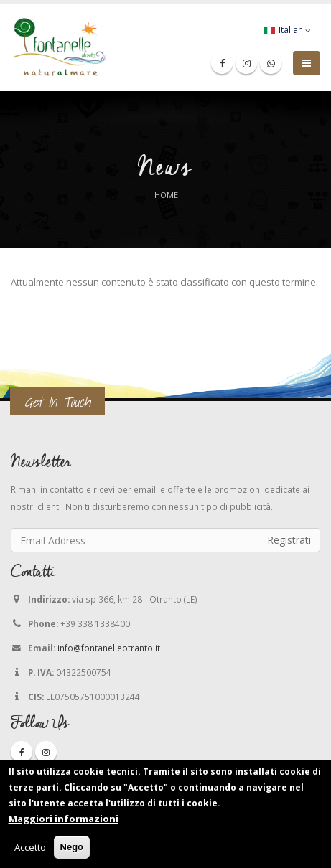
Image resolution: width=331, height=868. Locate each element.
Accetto (30, 848)
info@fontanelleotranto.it (109, 648)
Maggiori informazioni (64, 819)
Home (166, 195)
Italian (287, 30)
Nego (72, 848)
